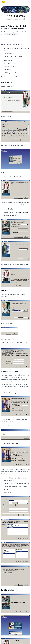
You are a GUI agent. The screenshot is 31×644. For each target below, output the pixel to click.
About (12, 2)
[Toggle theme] (29, 2)
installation (15, 34)
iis (10, 34)
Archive (17, 2)
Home (8, 2)
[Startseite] (3, 2)
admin (6, 34)
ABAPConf (22, 2)
